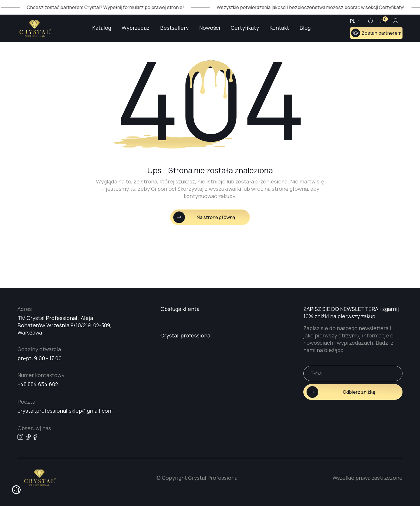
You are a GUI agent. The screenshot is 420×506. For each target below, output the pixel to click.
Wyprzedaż (136, 28)
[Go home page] (35, 29)
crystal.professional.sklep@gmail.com (65, 411)
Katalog (102, 28)
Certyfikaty (245, 28)
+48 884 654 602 (38, 384)
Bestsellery (174, 28)
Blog (305, 28)
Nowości (210, 28)
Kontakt (279, 28)
